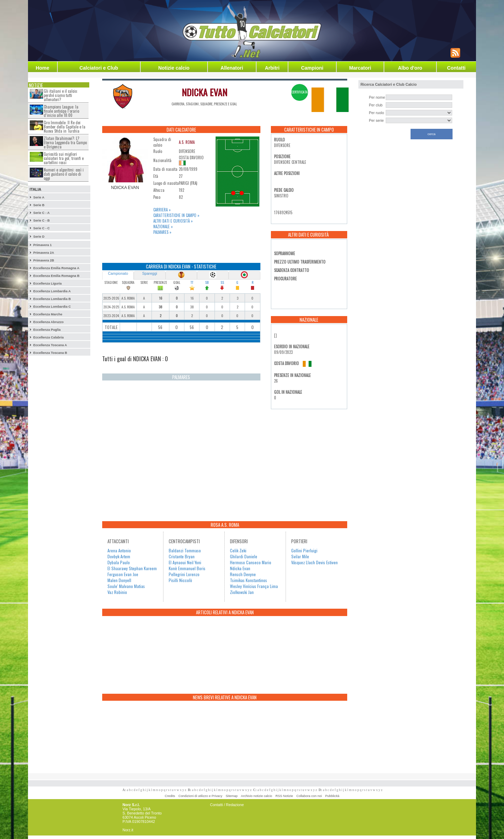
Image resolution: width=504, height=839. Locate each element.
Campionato (118, 273)
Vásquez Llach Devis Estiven (314, 562)
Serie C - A (41, 213)
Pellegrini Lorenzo (184, 574)
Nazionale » (163, 226)
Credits (170, 796)
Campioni (312, 68)
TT (192, 282)
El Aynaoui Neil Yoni (185, 562)
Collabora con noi (309, 796)
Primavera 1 (43, 245)
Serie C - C (41, 228)
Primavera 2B (44, 260)
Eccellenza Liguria (47, 284)
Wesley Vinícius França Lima (254, 586)
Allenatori (232, 68)
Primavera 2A (44, 253)
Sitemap (232, 796)
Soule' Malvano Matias (126, 586)
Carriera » (162, 210)
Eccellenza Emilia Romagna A (56, 268)
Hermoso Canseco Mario (251, 562)
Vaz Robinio (117, 592)
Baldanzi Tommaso (185, 550)
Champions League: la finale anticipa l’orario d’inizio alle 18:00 (61, 111)
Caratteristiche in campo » (176, 215)
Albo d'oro (410, 68)
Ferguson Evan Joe (123, 574)
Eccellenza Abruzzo (48, 322)
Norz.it (128, 830)
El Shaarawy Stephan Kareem (132, 568)
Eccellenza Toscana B (50, 353)
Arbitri (272, 68)
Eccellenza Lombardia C (52, 307)
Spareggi (150, 273)
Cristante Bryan (182, 556)
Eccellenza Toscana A (50, 345)
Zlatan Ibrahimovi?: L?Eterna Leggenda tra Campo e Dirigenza (65, 142)
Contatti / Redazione (227, 805)
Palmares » (162, 232)
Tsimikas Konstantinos (248, 580)
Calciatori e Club (99, 68)
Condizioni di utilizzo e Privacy (200, 796)
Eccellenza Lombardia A (52, 291)
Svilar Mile (300, 556)
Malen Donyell (119, 580)
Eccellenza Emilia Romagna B (56, 276)
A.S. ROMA (187, 142)
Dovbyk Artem (119, 556)
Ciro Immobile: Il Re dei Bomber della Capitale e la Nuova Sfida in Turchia (65, 127)
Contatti (456, 68)
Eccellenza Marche (48, 314)
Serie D (39, 237)
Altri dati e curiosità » (173, 221)
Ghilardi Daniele (244, 556)
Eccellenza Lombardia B (52, 299)
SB (207, 282)
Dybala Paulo (119, 562)
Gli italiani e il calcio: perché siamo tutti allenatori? (61, 95)
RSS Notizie (284, 796)
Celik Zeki (238, 550)
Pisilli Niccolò (180, 580)
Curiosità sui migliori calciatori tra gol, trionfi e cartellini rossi (64, 158)
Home (43, 68)
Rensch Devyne (243, 574)
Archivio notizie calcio (256, 796)
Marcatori (360, 68)
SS (222, 282)
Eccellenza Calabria (48, 337)
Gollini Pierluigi (304, 550)
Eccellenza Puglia (47, 330)
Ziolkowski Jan (242, 592)
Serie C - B (41, 221)
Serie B (39, 205)
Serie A (39, 197)
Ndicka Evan (240, 568)
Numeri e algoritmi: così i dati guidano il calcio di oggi (64, 174)
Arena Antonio (119, 550)
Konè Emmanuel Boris (187, 568)
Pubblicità (332, 796)
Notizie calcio (174, 68)
